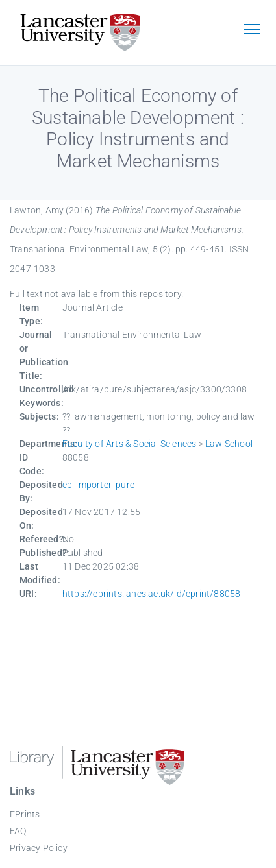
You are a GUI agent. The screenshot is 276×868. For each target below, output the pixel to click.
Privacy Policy (39, 848)
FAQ (18, 831)
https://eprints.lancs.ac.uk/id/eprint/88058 (152, 594)
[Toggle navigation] (252, 30)
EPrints (25, 814)
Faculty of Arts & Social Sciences (130, 444)
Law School (229, 444)
